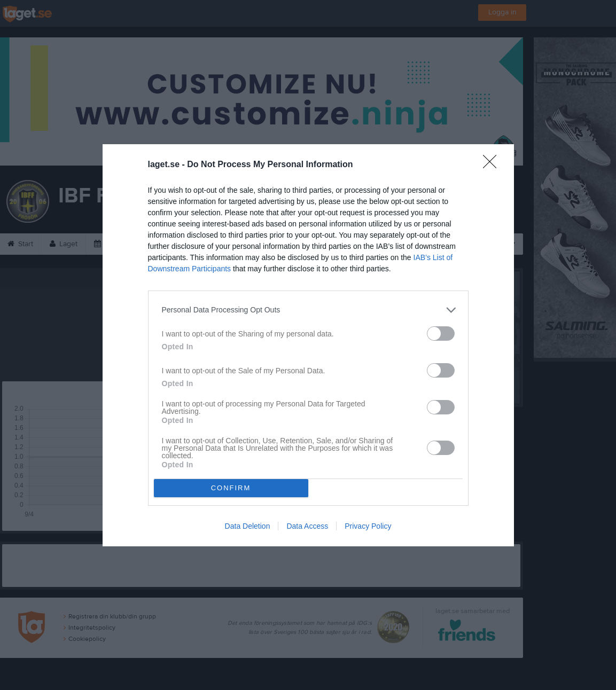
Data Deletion (248, 526)
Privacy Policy (368, 526)
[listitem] (308, 310)
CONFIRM (231, 488)
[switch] (441, 334)
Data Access (307, 526)
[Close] (493, 165)
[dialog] (308, 345)
